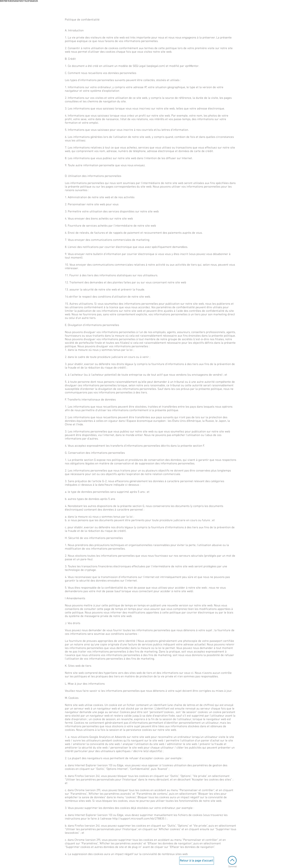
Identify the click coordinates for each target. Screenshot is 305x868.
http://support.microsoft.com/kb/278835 (138, 819)
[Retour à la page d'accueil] (197, 861)
